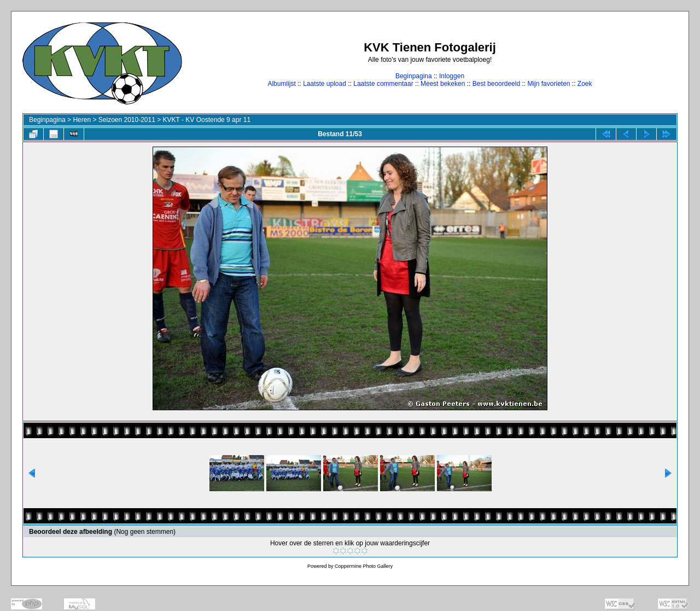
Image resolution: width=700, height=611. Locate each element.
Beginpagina (414, 76)
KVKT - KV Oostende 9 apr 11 (207, 120)
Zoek (585, 84)
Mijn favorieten (549, 84)
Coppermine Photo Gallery (364, 566)
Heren (82, 120)
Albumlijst (281, 84)
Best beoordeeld (496, 84)
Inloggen (452, 76)
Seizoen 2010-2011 (127, 120)
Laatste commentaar (383, 84)
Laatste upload (325, 84)
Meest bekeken (443, 84)
